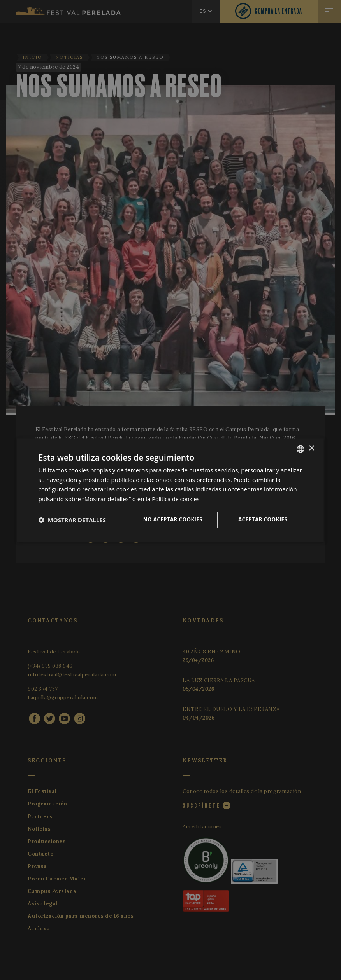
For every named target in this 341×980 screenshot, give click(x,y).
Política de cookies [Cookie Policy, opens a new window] (177, 498)
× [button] (311, 448)
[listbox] (301, 449)
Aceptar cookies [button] (262, 520)
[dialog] (170, 490)
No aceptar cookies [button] (169, 520)
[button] (72, 520)
